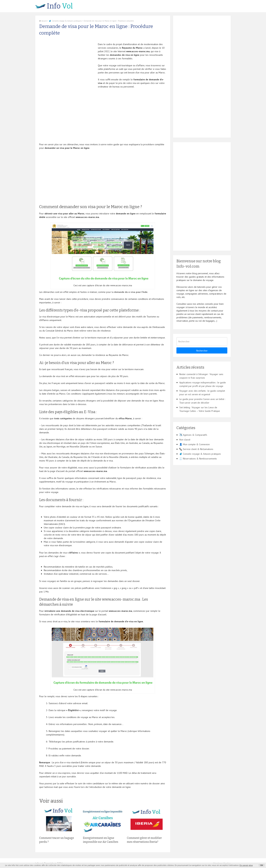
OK (262, 865)
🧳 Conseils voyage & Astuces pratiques (65, 21)
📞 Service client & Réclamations (196, 449)
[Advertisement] (68, 66)
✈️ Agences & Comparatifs (193, 435)
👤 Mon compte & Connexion (194, 444)
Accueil (43, 21)
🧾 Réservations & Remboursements (198, 459)
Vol (54, 6)
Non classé (185, 440)
